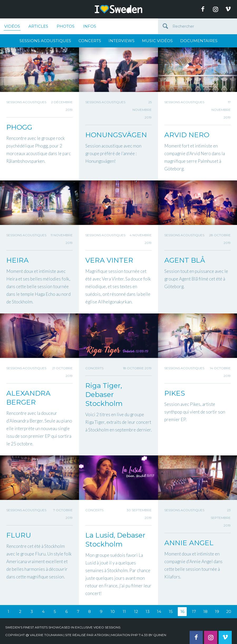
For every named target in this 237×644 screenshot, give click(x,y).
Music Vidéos (157, 41)
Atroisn (102, 635)
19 (217, 611)
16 (182, 611)
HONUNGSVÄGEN (116, 135)
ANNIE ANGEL (189, 543)
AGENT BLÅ (185, 260)
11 (124, 611)
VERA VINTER (109, 260)
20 (229, 611)
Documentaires (199, 41)
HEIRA (18, 260)
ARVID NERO (187, 135)
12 (136, 611)
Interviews (122, 41)
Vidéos (12, 27)
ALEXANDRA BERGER (28, 398)
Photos (66, 26)
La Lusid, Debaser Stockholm (115, 540)
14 (159, 611)
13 (148, 611)
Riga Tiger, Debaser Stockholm (104, 395)
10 (113, 611)
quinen (160, 635)
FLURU (19, 535)
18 (205, 611)
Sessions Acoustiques (45, 41)
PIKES (175, 393)
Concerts (90, 41)
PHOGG (19, 127)
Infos (90, 26)
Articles (38, 26)
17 (194, 611)
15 (171, 611)
